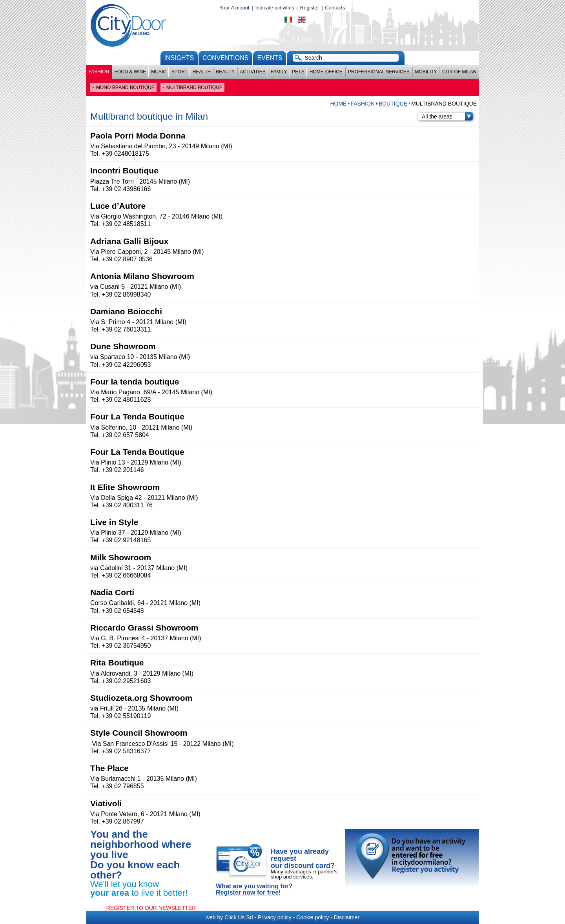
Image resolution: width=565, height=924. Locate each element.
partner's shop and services (304, 874)
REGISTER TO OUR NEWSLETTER (151, 908)
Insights (179, 58)
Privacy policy (275, 917)
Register (310, 8)
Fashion (99, 72)
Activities (252, 72)
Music (159, 72)
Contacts (335, 8)
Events (270, 58)
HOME (338, 104)
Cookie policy (313, 917)
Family (279, 72)
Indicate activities (275, 8)
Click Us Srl (239, 917)
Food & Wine (130, 72)
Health (202, 72)
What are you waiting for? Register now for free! (254, 889)
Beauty (225, 72)
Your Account (235, 8)
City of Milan (459, 72)
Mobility (426, 72)
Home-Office (326, 72)
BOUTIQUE (393, 104)
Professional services (379, 72)
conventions (225, 58)
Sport (180, 72)
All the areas (447, 117)
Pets (298, 72)
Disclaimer (347, 917)
